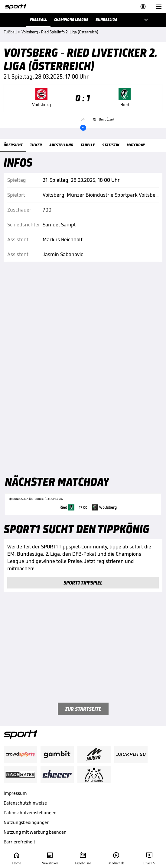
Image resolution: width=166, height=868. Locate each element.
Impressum (15, 793)
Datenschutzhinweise (25, 803)
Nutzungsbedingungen (27, 822)
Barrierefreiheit (19, 842)
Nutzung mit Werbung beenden (35, 832)
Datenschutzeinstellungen (30, 813)
